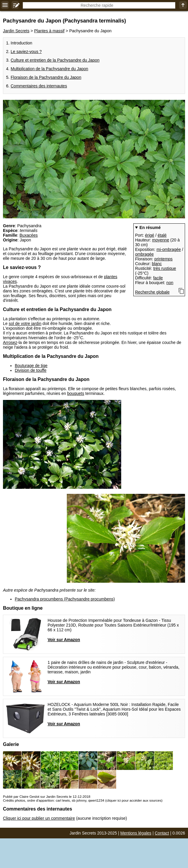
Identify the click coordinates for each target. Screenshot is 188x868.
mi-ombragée (168, 249)
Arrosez (10, 342)
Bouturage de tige (31, 366)
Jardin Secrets (16, 31)
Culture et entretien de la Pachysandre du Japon (55, 60)
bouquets (76, 393)
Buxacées (29, 235)
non (170, 283)
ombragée (144, 254)
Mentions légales (136, 833)
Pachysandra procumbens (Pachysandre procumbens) (65, 599)
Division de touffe (31, 370)
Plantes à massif (49, 31)
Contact (162, 833)
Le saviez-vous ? (26, 52)
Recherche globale (152, 292)
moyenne (161, 240)
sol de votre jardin (25, 324)
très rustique (164, 268)
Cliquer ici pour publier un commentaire (39, 818)
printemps (163, 259)
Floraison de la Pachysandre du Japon (46, 77)
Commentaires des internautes (39, 86)
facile (158, 278)
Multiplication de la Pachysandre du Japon (49, 69)
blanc (157, 264)
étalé (162, 235)
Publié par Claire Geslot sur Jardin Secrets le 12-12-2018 (47, 796)
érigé (149, 235)
